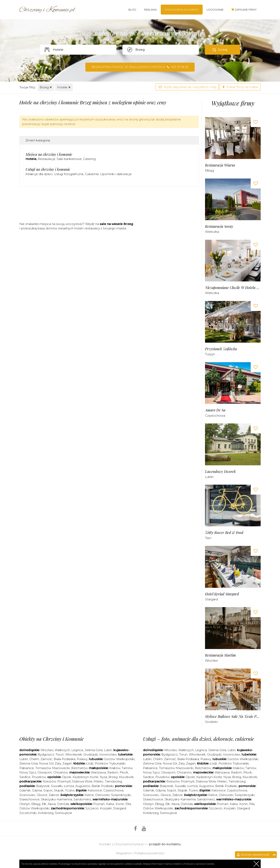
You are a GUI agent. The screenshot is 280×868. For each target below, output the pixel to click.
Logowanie (215, 10)
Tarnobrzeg (113, 781)
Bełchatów (79, 768)
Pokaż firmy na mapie (240, 87)
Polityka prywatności (149, 853)
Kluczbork (126, 777)
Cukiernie (92, 174)
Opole (67, 777)
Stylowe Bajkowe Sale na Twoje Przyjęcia (233, 717)
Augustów (83, 786)
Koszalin (106, 808)
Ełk (44, 804)
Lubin (108, 750)
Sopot (48, 790)
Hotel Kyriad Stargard (222, 594)
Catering (89, 159)
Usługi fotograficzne (69, 174)
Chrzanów (61, 772)
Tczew (70, 790)
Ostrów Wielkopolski (34, 808)
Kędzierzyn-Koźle (85, 777)
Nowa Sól (46, 763)
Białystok (43, 786)
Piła (128, 804)
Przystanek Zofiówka (221, 349)
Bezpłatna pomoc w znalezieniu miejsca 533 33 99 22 (140, 67)
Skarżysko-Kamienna (56, 799)
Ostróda (63, 804)
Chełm (34, 759)
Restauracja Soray (219, 226)
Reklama (150, 10)
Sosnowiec (27, 795)
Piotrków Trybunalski (110, 763)
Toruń (60, 754)
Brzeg (46, 87)
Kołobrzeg (46, 813)
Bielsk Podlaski (103, 786)
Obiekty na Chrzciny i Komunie (51, 739)
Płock (124, 772)
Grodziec (212, 722)
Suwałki (57, 786)
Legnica (77, 750)
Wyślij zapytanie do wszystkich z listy (187, 87)
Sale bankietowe (69, 159)
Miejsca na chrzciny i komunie (49, 154)
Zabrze (54, 795)
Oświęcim (45, 772)
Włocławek (74, 754)
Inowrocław (108, 754)
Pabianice (27, 768)
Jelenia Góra (94, 750)
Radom (113, 772)
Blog (132, 10)
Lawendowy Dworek (220, 472)
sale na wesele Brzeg (116, 224)
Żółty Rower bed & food (224, 533)
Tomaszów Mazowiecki (53, 768)
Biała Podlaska (65, 759)
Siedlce (25, 777)
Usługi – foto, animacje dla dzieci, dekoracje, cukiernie (198, 739)
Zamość (46, 759)
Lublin (209, 477)
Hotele (64, 87)
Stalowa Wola (82, 781)
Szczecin (92, 808)
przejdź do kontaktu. (165, 844)
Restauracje (46, 159)
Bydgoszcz (46, 754)
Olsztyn (25, 804)
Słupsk (59, 790)
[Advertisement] (109, 205)
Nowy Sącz (28, 772)
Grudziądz (91, 754)
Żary (58, 763)
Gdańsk (25, 790)
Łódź (90, 763)
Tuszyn (210, 354)
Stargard (211, 599)
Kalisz (110, 804)
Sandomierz (82, 799)
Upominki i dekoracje (116, 174)
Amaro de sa (215, 410)
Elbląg (210, 170)
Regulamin (124, 853)
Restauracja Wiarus (220, 165)
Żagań (67, 763)
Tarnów (127, 768)
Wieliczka (212, 232)
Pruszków (39, 777)
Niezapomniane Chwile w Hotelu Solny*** (233, 288)
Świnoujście (63, 813)
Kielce (89, 795)
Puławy (82, 759)
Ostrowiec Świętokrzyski (113, 795)
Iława (52, 804)
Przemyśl (64, 781)
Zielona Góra (29, 763)
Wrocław (211, 660)
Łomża (69, 786)
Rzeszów (49, 781)
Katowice (95, 790)
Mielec (99, 781)
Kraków (115, 768)
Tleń (208, 538)
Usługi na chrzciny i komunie (48, 169)
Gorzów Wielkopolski (119, 759)
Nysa (103, 777)
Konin (120, 804)
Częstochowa (215, 416)
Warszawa (98, 772)
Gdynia (37, 790)
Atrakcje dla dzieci (39, 174)
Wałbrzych (62, 750)
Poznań (99, 804)
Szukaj (223, 50)
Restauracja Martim (220, 655)
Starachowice (29, 799)
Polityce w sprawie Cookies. (199, 864)
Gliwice (42, 795)
